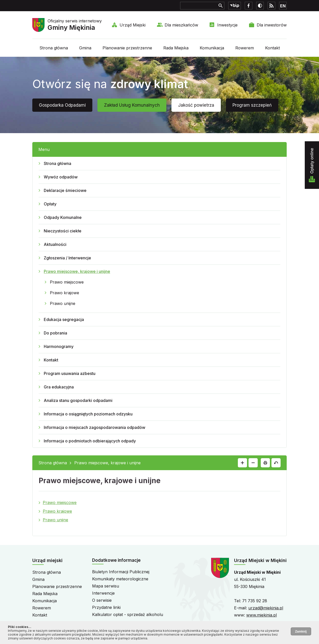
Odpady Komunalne (63, 217)
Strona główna (54, 48)
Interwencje (103, 593)
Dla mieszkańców (181, 25)
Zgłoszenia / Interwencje (67, 258)
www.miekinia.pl (262, 615)
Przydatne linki (106, 607)
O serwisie (102, 600)
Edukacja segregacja (64, 319)
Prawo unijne (63, 303)
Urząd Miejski (133, 25)
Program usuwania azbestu (70, 373)
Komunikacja (212, 48)
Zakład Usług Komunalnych (132, 105)
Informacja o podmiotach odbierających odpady (90, 441)
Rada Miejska (176, 48)
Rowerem (245, 48)
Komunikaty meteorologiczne (120, 579)
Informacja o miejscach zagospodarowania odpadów (95, 427)
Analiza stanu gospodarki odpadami (78, 400)
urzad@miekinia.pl (266, 608)
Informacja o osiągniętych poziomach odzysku (88, 414)
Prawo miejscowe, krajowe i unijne (77, 271)
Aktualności (55, 244)
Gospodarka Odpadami (62, 105)
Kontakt (272, 48)
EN (283, 6)
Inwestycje (227, 25)
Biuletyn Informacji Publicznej (121, 572)
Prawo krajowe (64, 293)
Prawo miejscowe (67, 282)
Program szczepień (252, 105)
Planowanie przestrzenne (127, 48)
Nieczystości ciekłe (63, 231)
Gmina (85, 48)
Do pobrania (55, 333)
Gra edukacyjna (59, 387)
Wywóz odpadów (61, 177)
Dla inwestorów (272, 25)
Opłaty (50, 204)
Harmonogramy (59, 346)
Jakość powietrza (196, 105)
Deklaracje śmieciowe (65, 190)
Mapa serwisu (106, 586)
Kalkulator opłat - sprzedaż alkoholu (128, 614)
